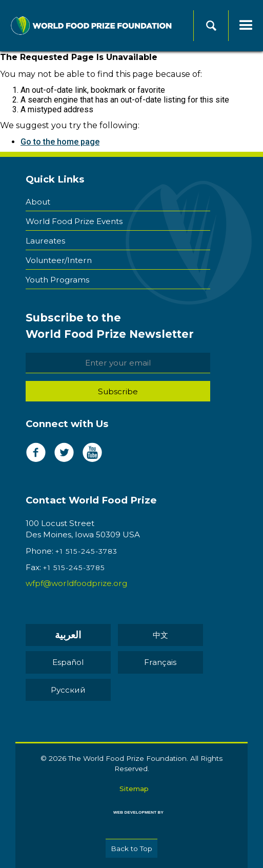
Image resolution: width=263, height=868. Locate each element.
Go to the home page (60, 142)
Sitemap (134, 789)
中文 (160, 635)
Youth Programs (57, 280)
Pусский (68, 690)
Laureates (45, 241)
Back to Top (131, 849)
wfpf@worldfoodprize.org (76, 583)
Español (68, 662)
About (38, 202)
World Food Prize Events (74, 221)
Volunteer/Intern (59, 260)
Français (160, 662)
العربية (68, 635)
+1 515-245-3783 (86, 551)
